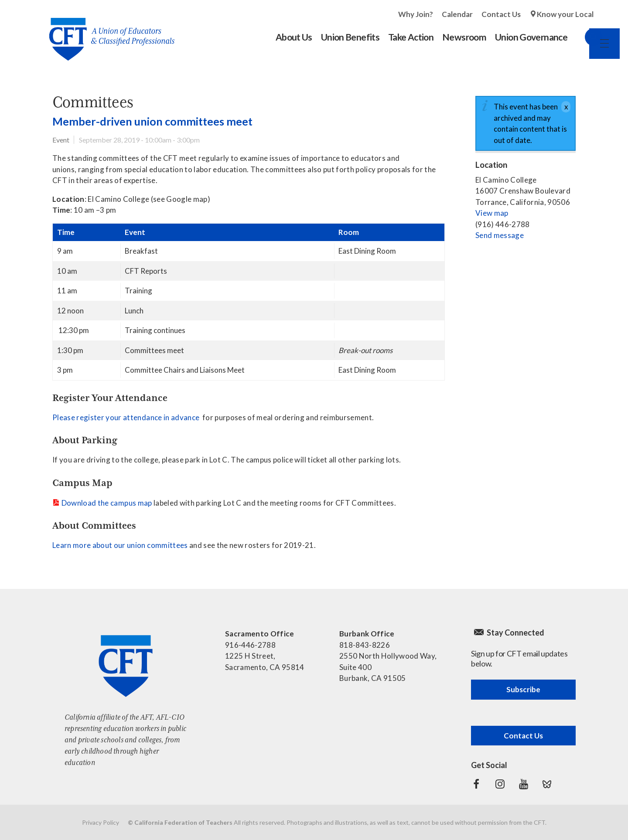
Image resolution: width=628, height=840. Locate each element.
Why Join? (416, 14)
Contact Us (501, 14)
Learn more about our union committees (121, 545)
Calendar (457, 14)
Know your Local (565, 14)
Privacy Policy (101, 822)
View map (492, 213)
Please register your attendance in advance (126, 417)
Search (585, 37)
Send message (500, 235)
